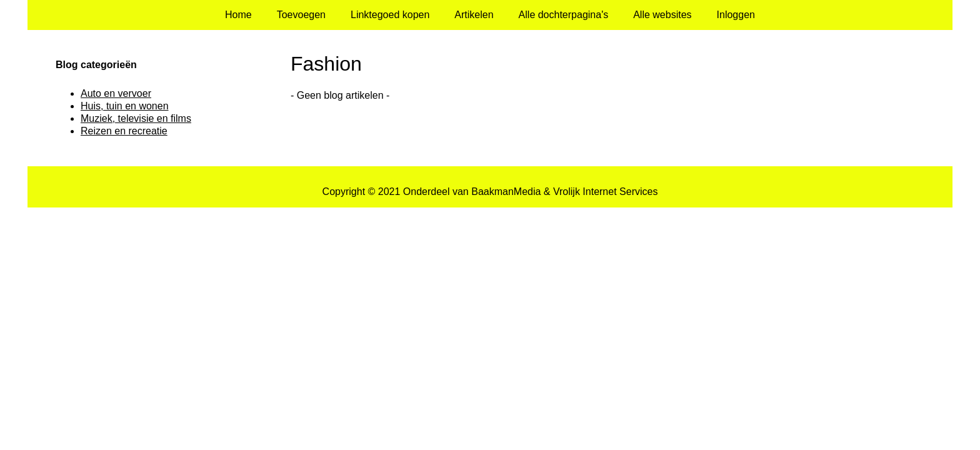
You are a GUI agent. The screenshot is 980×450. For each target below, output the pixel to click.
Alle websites (662, 15)
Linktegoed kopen (390, 15)
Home (238, 15)
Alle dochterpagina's (564, 15)
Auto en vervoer (116, 93)
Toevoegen (301, 15)
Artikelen (474, 15)
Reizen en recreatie (124, 131)
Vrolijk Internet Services (605, 192)
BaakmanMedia (506, 192)
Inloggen (736, 15)
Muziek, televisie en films (136, 118)
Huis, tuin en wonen (125, 106)
